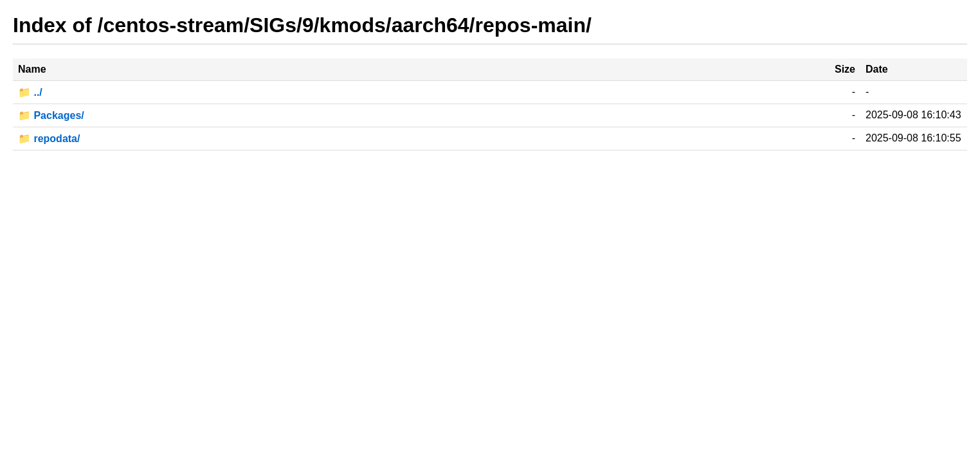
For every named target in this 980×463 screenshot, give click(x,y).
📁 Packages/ (51, 115)
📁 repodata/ (49, 139)
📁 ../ (30, 92)
